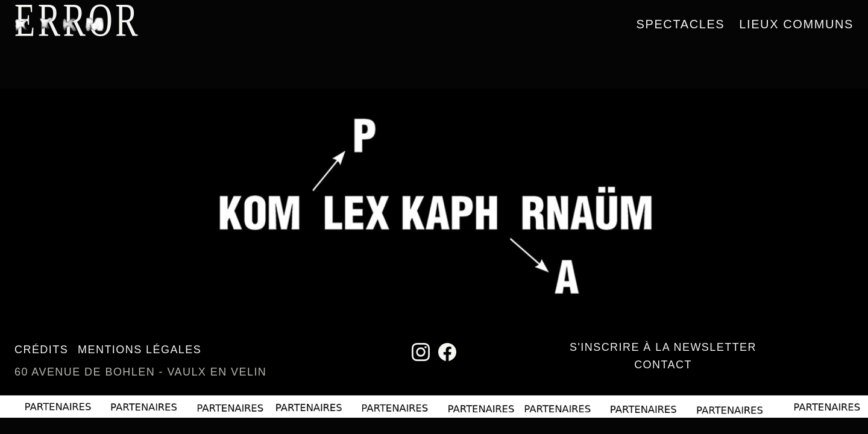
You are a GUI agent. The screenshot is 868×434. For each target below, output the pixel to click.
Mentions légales (140, 350)
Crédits (41, 350)
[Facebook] (447, 352)
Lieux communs (796, 24)
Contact (663, 365)
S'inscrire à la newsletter (663, 347)
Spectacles (681, 24)
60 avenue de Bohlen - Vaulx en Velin (140, 372)
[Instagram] (421, 352)
